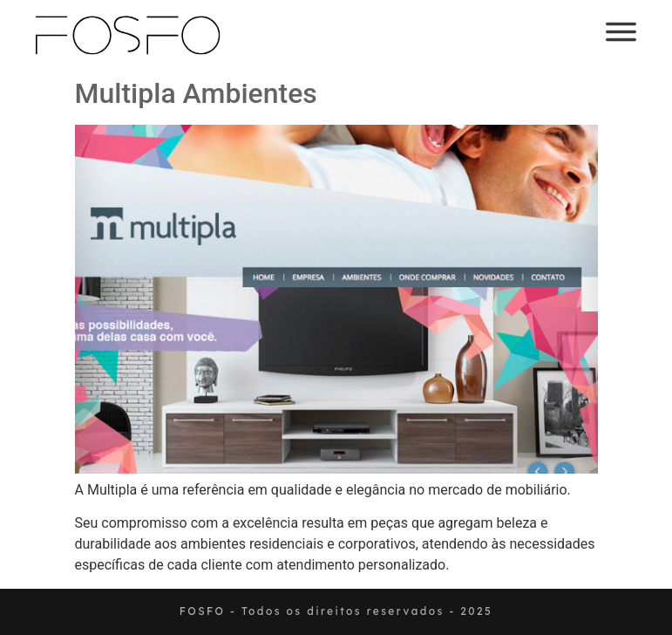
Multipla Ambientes (196, 93)
